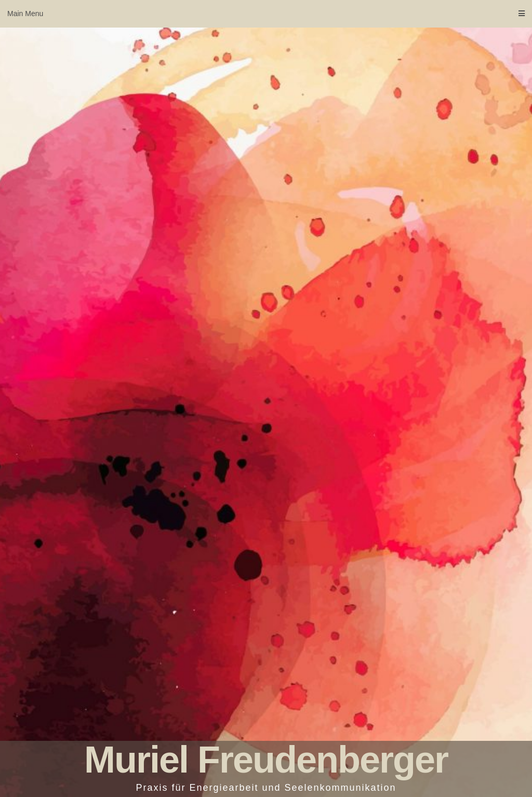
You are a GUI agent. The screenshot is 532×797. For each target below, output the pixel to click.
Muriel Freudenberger (266, 760)
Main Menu (266, 14)
